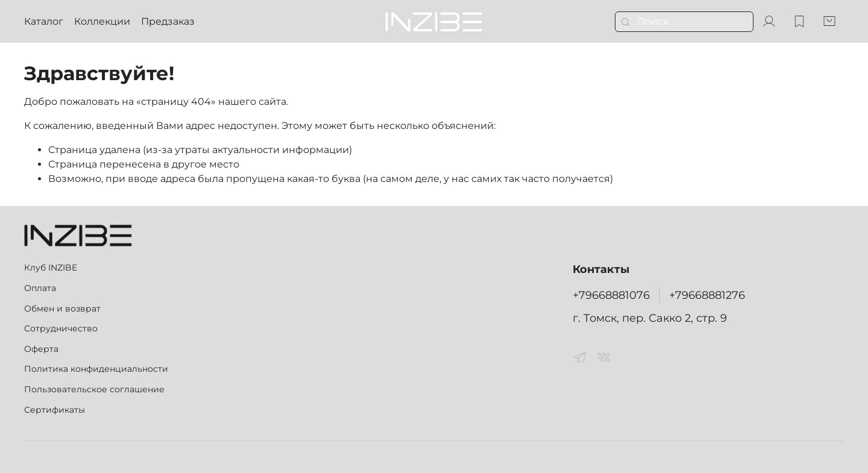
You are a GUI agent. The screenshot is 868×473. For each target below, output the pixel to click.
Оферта (41, 349)
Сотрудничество (61, 328)
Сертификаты (55, 410)
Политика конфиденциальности (96, 369)
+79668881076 (611, 295)
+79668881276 (707, 295)
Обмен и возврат (62, 309)
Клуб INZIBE (51, 268)
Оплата (40, 288)
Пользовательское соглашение (94, 389)
